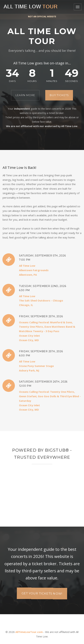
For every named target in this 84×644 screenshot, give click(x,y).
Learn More (25, 95)
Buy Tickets (59, 95)
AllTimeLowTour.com (29, 632)
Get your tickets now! (42, 593)
